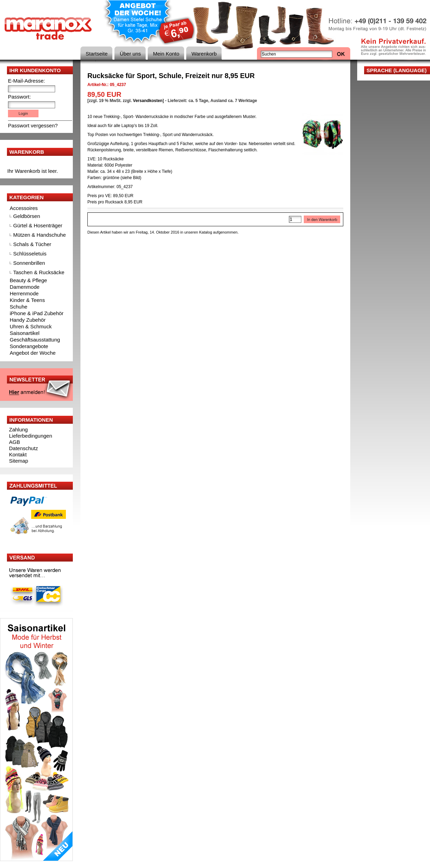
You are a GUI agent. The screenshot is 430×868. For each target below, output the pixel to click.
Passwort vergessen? (33, 125)
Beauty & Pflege (28, 280)
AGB (15, 442)
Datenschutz (23, 448)
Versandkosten (148, 101)
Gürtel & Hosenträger (38, 225)
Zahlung (18, 429)
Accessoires (24, 208)
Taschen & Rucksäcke (39, 272)
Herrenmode (24, 293)
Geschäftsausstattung (35, 340)
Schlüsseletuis (30, 254)
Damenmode (25, 287)
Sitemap (19, 461)
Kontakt (18, 454)
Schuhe (19, 307)
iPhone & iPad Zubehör (37, 313)
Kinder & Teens (27, 300)
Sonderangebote (29, 346)
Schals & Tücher (32, 244)
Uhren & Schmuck (31, 326)
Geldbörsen (27, 216)
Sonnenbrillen (29, 263)
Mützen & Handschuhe (40, 235)
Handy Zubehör (28, 320)
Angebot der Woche (33, 353)
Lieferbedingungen (31, 436)
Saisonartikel (25, 333)
